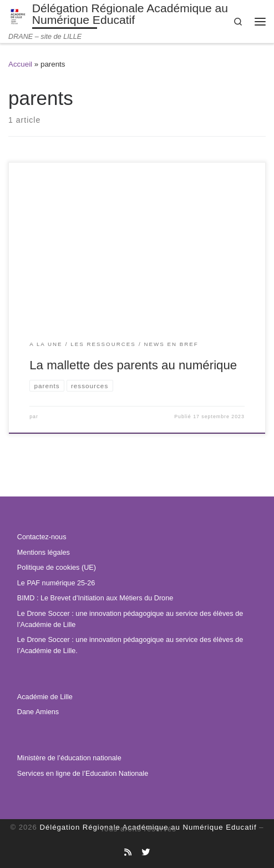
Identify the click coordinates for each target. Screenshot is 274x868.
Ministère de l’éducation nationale (69, 758)
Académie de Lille (45, 697)
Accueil (20, 64)
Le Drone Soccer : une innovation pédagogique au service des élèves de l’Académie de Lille (130, 619)
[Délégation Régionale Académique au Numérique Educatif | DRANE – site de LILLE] (18, 16)
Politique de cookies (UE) (57, 568)
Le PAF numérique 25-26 (56, 583)
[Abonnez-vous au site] (128, 852)
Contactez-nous (42, 537)
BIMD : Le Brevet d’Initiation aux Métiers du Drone (95, 598)
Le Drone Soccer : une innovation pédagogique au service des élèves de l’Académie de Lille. (130, 645)
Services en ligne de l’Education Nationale (83, 774)
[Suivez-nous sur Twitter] (146, 852)
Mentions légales (44, 553)
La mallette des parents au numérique (133, 365)
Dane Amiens (38, 712)
